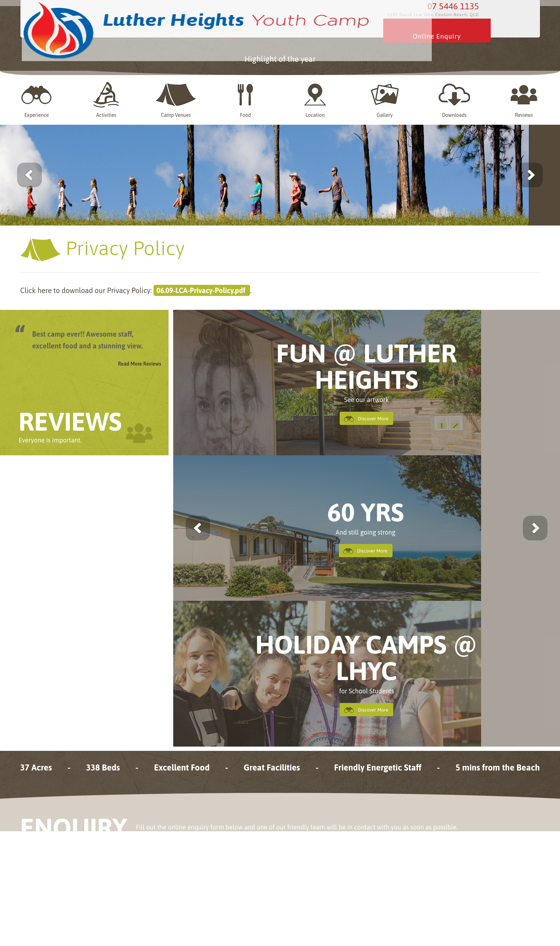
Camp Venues (177, 98)
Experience (39, 98)
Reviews (523, 98)
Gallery (385, 98)
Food (247, 98)
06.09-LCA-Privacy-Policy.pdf (202, 288)
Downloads (454, 98)
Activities (108, 98)
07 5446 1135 (455, 14)
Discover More (372, 416)
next (521, 526)
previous (213, 526)
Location (316, 98)
